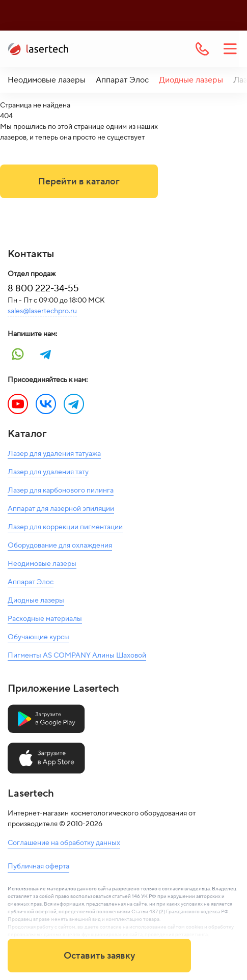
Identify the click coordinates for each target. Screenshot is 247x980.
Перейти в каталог (79, 182)
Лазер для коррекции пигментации (65, 527)
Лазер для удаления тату (48, 472)
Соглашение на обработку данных (64, 843)
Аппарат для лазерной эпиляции (61, 509)
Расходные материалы (45, 619)
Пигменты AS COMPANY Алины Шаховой (77, 656)
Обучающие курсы (38, 637)
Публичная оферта (38, 866)
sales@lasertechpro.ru (42, 311)
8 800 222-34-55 (43, 289)
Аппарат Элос (122, 80)
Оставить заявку (99, 956)
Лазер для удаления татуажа (54, 454)
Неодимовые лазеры (47, 80)
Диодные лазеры (191, 80)
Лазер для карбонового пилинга (61, 491)
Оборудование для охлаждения (60, 546)
